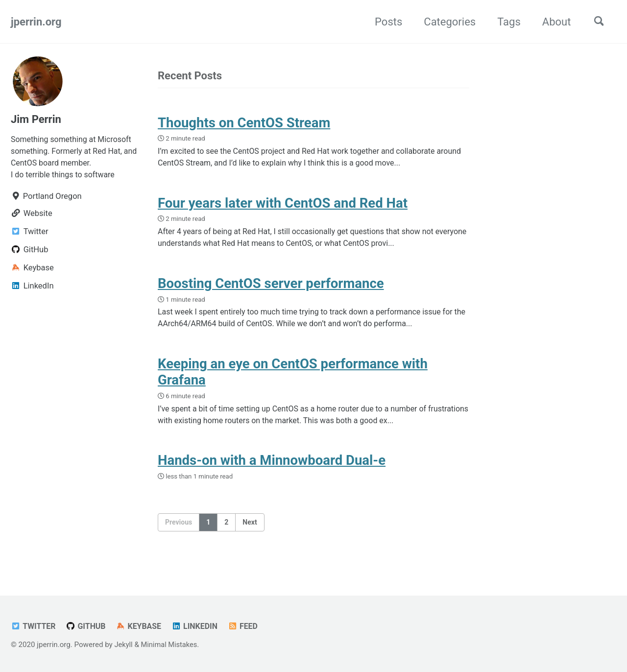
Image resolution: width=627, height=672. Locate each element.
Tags (506, 22)
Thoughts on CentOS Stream (244, 123)
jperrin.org (36, 22)
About (553, 22)
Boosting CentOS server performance (271, 288)
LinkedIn (199, 627)
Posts (385, 22)
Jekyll (124, 645)
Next (250, 531)
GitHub (88, 627)
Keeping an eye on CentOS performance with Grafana (293, 379)
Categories (446, 22)
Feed (248, 627)
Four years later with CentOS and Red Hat (283, 206)
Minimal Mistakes (171, 645)
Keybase (142, 627)
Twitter (34, 627)
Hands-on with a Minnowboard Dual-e (272, 469)
